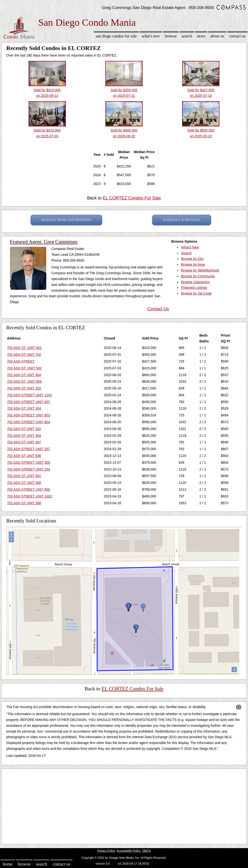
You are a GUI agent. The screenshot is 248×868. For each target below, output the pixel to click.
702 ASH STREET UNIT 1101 (29, 395)
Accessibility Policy (129, 851)
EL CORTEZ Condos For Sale (132, 198)
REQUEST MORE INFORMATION (66, 220)
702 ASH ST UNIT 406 (24, 483)
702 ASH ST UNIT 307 (24, 442)
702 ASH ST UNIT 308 (24, 503)
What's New (151, 36)
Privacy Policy (106, 851)
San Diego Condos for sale (116, 36)
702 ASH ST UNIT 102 (24, 429)
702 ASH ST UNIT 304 (24, 408)
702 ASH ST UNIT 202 (24, 388)
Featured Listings (194, 288)
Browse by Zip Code (196, 293)
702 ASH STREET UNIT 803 (29, 415)
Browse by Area (193, 265)
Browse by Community (198, 276)
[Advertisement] (124, 805)
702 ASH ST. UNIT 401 (24, 348)
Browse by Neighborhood (200, 270)
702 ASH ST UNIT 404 (24, 375)
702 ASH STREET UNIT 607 (29, 402)
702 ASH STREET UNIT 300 (29, 463)
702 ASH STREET (21, 361)
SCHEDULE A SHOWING (182, 220)
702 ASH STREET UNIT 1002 (29, 496)
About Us (217, 36)
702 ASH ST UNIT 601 (24, 476)
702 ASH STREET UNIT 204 (29, 469)
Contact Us (237, 36)
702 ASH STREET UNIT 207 (29, 449)
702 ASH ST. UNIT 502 (24, 368)
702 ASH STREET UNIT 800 (29, 489)
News (201, 36)
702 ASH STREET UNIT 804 (29, 422)
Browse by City (192, 259)
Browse (171, 36)
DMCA (147, 851)
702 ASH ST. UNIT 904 (24, 381)
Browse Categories (195, 282)
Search (187, 36)
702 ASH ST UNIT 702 (24, 355)
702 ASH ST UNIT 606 (24, 456)
